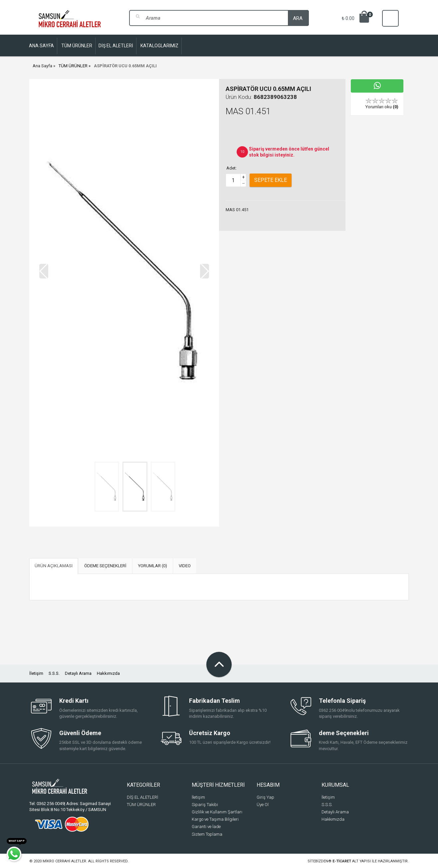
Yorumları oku (382, 107)
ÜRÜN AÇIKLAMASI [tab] (54, 566)
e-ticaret (342, 861)
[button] (205, 271)
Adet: (231, 168)
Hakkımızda (108, 673)
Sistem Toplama (207, 834)
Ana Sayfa (42, 66)
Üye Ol (263, 805)
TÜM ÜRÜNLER (73, 66)
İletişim (36, 673)
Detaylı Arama (78, 673)
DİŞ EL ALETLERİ (142, 797)
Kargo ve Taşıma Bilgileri (215, 819)
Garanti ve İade (206, 827)
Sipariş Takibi (205, 805)
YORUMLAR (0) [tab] (153, 566)
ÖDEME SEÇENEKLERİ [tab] (105, 566)
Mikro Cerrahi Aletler (64, 861)
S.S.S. (54, 673)
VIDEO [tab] (185, 566)
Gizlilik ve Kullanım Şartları (217, 812)
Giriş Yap (265, 797)
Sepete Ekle (271, 180)
